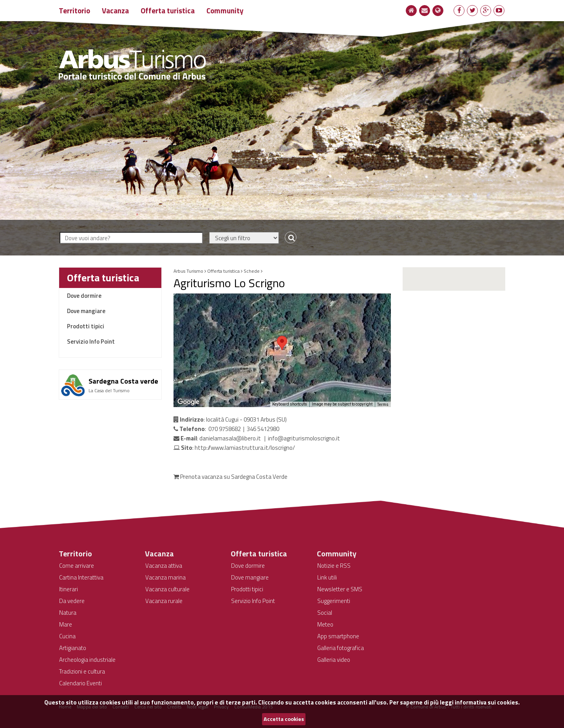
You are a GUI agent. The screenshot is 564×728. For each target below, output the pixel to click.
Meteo (325, 624)
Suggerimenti (334, 601)
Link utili (327, 577)
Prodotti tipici (86, 326)
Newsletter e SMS (340, 589)
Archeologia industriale (87, 660)
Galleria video (334, 660)
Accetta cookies (284, 719)
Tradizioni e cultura (82, 671)
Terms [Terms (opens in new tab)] (383, 405)
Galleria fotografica (341, 648)
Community (225, 10)
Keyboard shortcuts (290, 404)
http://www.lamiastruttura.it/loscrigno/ (245, 448)
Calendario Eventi (80, 683)
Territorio (74, 10)
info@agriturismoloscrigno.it (304, 438)
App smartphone (338, 636)
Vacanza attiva (164, 566)
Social (325, 613)
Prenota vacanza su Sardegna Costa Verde (230, 477)
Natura (68, 613)
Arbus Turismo (188, 271)
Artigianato (73, 648)
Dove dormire (84, 296)
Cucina (67, 636)
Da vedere (72, 601)
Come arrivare (77, 566)
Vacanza (115, 10)
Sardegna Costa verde (123, 381)
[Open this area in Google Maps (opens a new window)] (188, 402)
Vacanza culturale (167, 589)
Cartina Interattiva (81, 577)
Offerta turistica (168, 10)
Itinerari (69, 589)
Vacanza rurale (164, 601)
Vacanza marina (165, 577)
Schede (252, 271)
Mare (66, 624)
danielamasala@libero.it (230, 438)
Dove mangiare (86, 311)
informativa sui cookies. (487, 702)
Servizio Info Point (91, 341)
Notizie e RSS (334, 566)
